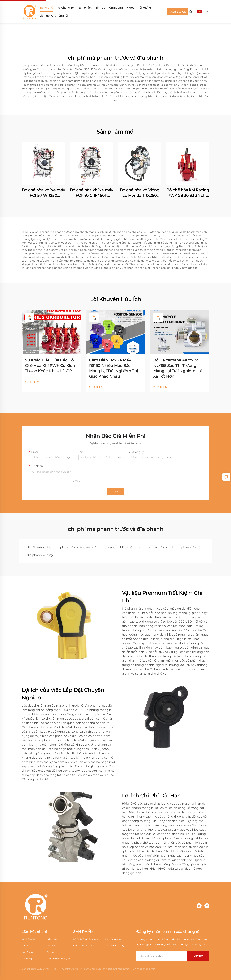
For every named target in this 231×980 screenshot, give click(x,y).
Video (131, 8)
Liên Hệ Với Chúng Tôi (54, 16)
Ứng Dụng (116, 8)
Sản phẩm (85, 8)
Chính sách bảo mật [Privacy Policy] (144, 969)
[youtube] (199, 906)
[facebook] (207, 906)
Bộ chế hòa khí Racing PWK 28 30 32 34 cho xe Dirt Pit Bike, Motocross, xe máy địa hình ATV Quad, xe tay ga (188, 193)
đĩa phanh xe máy (40, 555)
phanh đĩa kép (192, 548)
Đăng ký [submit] (198, 956)
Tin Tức (100, 8)
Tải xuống (145, 8)
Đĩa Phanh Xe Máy (114, 946)
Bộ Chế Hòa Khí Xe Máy (86, 939)
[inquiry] (226, 477)
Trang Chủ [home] (46, 8)
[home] (30, 11)
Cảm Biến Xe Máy (83, 946)
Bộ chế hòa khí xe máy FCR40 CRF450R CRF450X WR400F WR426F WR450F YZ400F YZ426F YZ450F (92, 193)
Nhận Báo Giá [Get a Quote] (178, 12)
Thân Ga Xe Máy (113, 939)
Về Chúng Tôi (66, 8)
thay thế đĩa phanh (160, 548)
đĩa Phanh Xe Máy (40, 548)
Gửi (116, 491)
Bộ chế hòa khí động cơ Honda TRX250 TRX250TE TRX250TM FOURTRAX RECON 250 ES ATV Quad (140, 193)
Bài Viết (52, 946)
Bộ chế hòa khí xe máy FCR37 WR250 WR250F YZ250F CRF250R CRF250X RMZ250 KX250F (43, 193)
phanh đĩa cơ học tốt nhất (79, 548)
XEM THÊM (32, 382)
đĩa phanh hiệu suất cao (122, 548)
